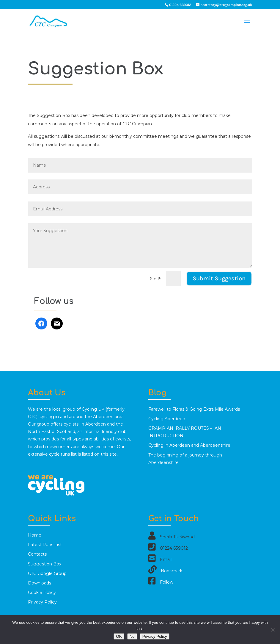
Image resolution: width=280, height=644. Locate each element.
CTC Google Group (47, 573)
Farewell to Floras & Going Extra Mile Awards (194, 409)
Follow (167, 582)
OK (119, 636)
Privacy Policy (42, 602)
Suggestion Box (45, 564)
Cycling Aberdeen (167, 419)
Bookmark (172, 571)
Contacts (37, 554)
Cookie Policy (42, 593)
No (132, 636)
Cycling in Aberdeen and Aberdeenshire (189, 445)
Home (35, 535)
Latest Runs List (45, 545)
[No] (273, 630)
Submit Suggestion (219, 278)
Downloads (40, 583)
